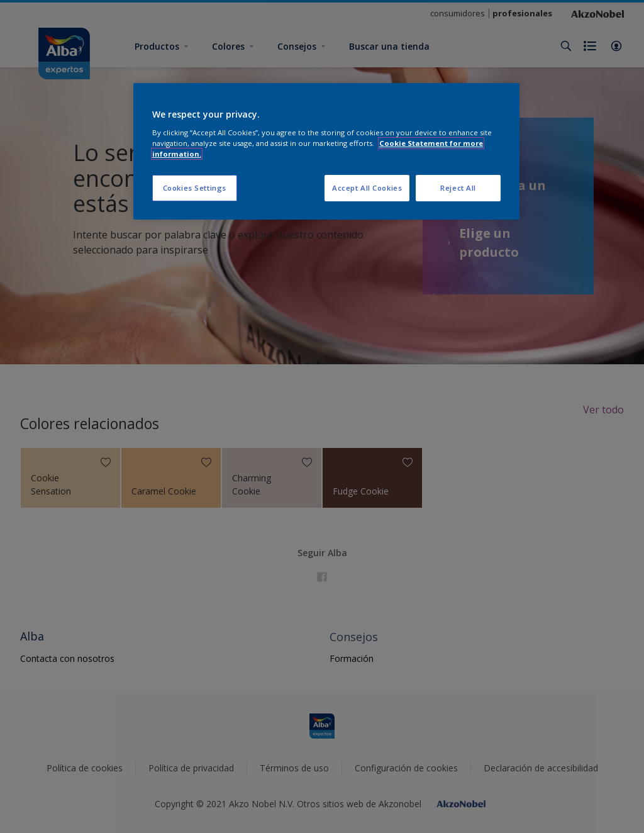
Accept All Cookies (367, 188)
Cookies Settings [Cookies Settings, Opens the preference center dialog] (195, 188)
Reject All (458, 188)
